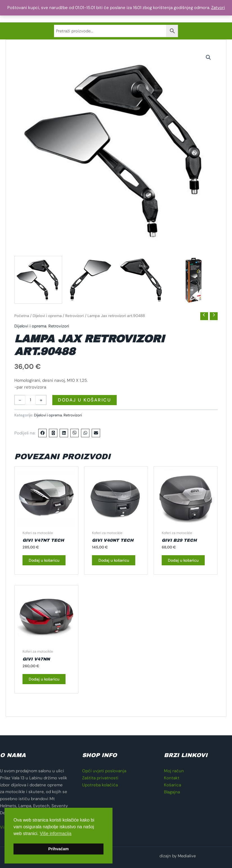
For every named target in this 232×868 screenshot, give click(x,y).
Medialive (187, 856)
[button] (208, 60)
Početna (22, 318)
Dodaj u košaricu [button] (39, 567)
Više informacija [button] (56, 834)
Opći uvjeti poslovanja (104, 771)
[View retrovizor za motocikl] (38, 283)
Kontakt (172, 778)
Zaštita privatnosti (100, 778)
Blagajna (172, 792)
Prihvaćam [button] (59, 849)
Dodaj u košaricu (85, 403)
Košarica (173, 785)
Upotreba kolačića (100, 785)
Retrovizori (76, 318)
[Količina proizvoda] (31, 403)
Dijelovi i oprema (48, 318)
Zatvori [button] (218, 8)
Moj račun (174, 771)
